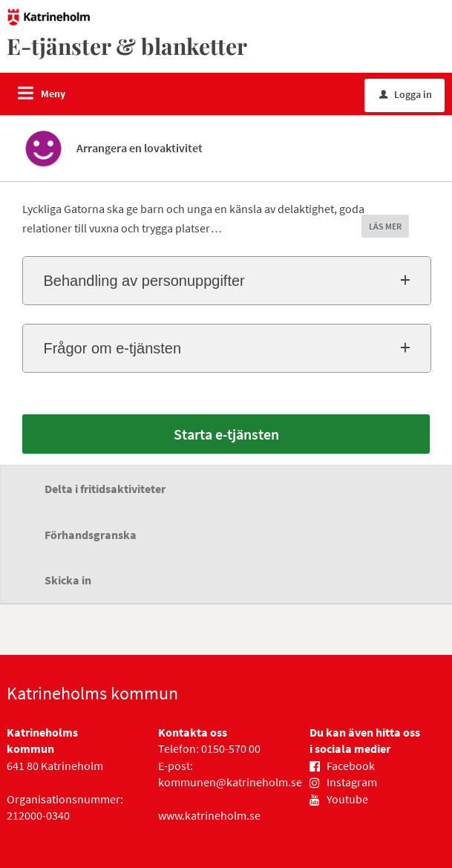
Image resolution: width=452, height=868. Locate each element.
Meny (53, 94)
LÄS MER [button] (385, 226)
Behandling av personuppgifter (144, 281)
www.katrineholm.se (209, 815)
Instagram (352, 782)
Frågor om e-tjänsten (112, 348)
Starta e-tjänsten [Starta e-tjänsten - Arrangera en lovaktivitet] (226, 434)
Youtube (347, 799)
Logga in (406, 94)
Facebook (351, 766)
